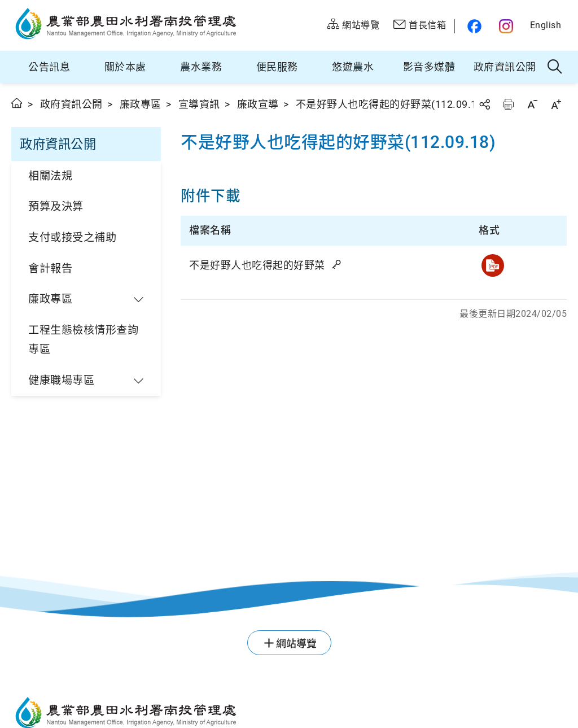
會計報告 (50, 269)
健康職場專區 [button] (61, 380)
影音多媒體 (429, 67)
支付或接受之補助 (72, 237)
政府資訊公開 (505, 67)
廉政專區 (141, 104)
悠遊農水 (353, 67)
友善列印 (508, 104)
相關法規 (50, 176)
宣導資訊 (199, 104)
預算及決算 (56, 206)
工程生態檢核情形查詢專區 (83, 340)
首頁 (17, 103)
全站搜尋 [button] (555, 67)
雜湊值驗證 (338, 264)
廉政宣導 (258, 104)
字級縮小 (532, 104)
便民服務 (277, 67)
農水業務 (201, 67)
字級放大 (556, 104)
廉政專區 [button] (50, 299)
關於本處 (125, 67)
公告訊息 (49, 67)
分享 (484, 104)
